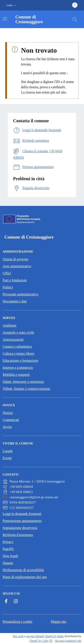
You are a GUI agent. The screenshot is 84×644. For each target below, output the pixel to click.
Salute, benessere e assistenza (23, 382)
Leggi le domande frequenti (22, 514)
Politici (8, 287)
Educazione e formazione (20, 361)
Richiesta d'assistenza (18, 535)
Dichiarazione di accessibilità (23, 570)
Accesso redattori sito (68, 641)
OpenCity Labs (39, 641)
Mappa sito (59, 622)
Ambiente (10, 325)
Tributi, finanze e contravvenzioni (26, 389)
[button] (12, 5)
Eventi (7, 458)
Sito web (18, 636)
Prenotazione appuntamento (22, 521)
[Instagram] (16, 601)
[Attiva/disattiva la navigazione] (5, 19)
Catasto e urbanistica (17, 346)
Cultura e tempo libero (18, 353)
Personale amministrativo (20, 294)
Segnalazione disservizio (20, 528)
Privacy (8, 542)
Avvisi (7, 427)
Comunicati (11, 420)
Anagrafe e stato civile (18, 332)
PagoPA (8, 549)
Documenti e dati (15, 301)
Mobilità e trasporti (16, 375)
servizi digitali (35, 636)
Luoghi (8, 451)
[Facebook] (6, 601)
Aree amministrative (17, 266)
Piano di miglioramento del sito (25, 577)
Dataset (8, 563)
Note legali (10, 556)
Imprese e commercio (18, 368)
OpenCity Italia (54, 636)
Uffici (7, 273)
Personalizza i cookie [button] (17, 622)
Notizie (8, 413)
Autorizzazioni (13, 339)
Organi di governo (15, 259)
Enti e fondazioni (15, 280)
